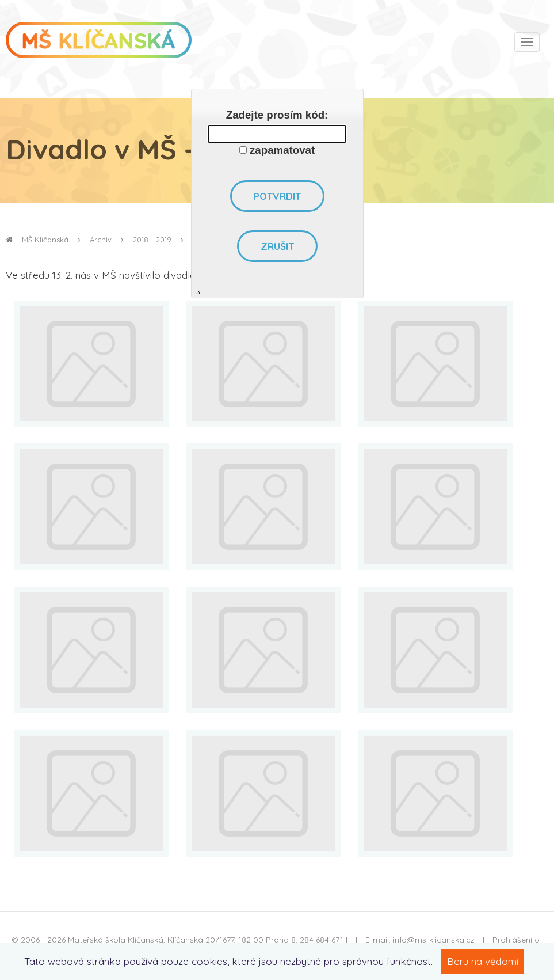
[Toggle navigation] (527, 42)
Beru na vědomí (483, 961)
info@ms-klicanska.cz (434, 940)
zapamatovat (282, 150)
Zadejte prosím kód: (277, 115)
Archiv (101, 240)
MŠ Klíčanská (37, 240)
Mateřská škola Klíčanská (116, 940)
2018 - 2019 (152, 240)
